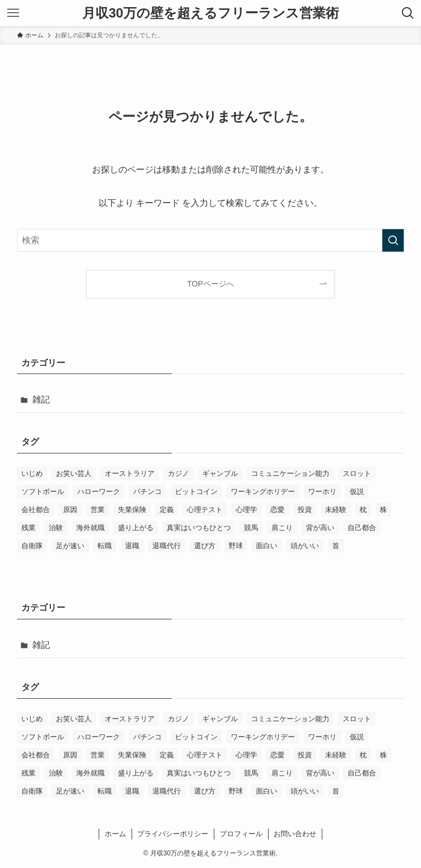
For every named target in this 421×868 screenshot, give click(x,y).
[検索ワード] (211, 240)
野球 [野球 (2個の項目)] (236, 546)
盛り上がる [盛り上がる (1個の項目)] (136, 528)
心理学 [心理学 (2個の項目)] (246, 510)
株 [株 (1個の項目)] (383, 510)
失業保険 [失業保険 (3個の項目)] (132, 510)
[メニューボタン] (13, 13)
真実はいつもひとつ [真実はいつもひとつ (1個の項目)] (199, 528)
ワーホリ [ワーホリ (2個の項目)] (322, 492)
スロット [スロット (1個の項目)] (357, 473)
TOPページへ (210, 284)
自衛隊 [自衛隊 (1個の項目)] (32, 546)
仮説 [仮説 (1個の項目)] (357, 492)
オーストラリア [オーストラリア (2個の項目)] (130, 473)
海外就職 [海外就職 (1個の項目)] (90, 528)
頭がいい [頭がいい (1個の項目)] (305, 546)
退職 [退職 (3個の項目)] (132, 546)
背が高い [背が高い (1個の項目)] (320, 528)
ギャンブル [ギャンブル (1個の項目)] (220, 473)
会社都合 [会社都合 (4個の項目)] (36, 510)
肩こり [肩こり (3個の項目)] (282, 528)
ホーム (115, 834)
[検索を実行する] (393, 240)
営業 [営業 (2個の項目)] (98, 510)
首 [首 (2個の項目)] (336, 546)
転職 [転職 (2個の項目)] (105, 546)
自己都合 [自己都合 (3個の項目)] (362, 528)
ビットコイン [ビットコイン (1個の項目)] (196, 492)
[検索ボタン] (408, 13)
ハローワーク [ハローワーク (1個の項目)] (99, 492)
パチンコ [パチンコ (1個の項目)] (147, 492)
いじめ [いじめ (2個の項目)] (32, 473)
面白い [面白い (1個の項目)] (267, 546)
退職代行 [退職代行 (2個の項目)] (167, 546)
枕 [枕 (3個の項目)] (363, 510)
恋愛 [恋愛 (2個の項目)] (277, 510)
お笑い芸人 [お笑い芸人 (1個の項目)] (74, 473)
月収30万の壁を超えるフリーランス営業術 (210, 13)
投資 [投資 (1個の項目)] (305, 510)
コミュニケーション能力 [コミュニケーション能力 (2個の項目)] (290, 473)
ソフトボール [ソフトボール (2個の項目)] (43, 492)
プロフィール (241, 834)
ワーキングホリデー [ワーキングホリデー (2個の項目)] (263, 492)
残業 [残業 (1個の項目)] (29, 528)
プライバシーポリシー (173, 834)
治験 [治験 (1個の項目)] (56, 528)
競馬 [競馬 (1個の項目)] (251, 528)
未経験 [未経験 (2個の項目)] (336, 510)
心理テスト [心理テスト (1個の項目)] (205, 510)
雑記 (41, 399)
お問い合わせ (295, 834)
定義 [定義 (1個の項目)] (167, 510)
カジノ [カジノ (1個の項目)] (178, 473)
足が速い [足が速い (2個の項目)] (70, 546)
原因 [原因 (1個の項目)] (70, 510)
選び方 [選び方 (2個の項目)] (205, 546)
